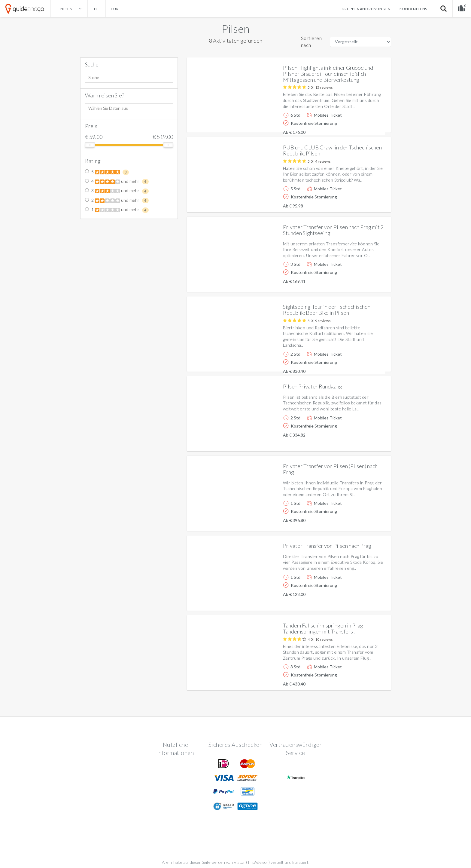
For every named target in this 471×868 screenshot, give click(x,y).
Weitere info (366, 123)
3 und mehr (117, 191)
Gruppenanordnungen (366, 9)
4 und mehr (117, 182)
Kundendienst (415, 9)
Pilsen (235, 29)
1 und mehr (117, 210)
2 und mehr (117, 201)
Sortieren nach (311, 41)
